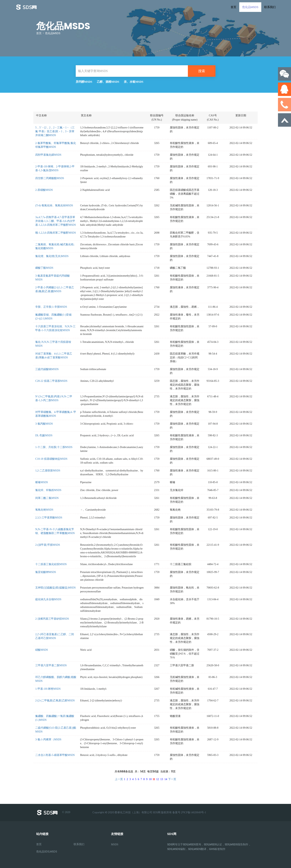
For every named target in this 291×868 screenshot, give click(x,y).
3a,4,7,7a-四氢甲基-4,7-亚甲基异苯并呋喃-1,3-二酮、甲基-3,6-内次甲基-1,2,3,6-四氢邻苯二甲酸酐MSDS (56, 221)
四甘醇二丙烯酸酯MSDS (50, 178)
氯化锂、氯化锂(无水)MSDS (52, 256)
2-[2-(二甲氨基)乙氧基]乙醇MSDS (55, 701)
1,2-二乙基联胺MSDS (48, 471)
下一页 (172, 779)
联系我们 (270, 7)
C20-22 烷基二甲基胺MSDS (51, 381)
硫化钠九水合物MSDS (48, 599)
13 (162, 779)
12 (158, 779)
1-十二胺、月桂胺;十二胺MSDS (54, 447)
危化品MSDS (250, 7)
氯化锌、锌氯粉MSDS (48, 490)
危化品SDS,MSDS (47, 851)
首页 (233, 7)
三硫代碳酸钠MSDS (47, 369)
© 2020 (53, 813)
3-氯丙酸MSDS (44, 424)
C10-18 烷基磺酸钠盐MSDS (51, 459)
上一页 (119, 779)
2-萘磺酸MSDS (44, 190)
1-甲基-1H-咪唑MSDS (48, 689)
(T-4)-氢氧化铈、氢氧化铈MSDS (54, 205)
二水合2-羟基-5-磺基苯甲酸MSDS (55, 755)
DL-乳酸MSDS (44, 435)
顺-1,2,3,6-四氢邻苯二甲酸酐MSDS (56, 233)
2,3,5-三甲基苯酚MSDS (49, 518)
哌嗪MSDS (42, 482)
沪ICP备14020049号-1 (194, 812)
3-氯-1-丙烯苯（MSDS (48, 739)
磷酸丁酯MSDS (44, 268)
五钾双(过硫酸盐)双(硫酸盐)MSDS (55, 588)
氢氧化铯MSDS (44, 510)
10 (150, 779)
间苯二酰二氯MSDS (47, 498)
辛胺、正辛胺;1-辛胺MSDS (51, 307)
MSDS (115, 844)
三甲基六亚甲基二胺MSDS (51, 665)
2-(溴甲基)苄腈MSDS (48, 545)
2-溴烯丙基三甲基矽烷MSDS (52, 619)
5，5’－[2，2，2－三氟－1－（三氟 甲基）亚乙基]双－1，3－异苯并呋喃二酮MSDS (55, 131)
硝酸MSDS (42, 650)
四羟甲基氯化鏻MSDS (48, 155)
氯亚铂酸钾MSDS (46, 572)
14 (166, 779)
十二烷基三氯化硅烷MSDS (51, 564)
